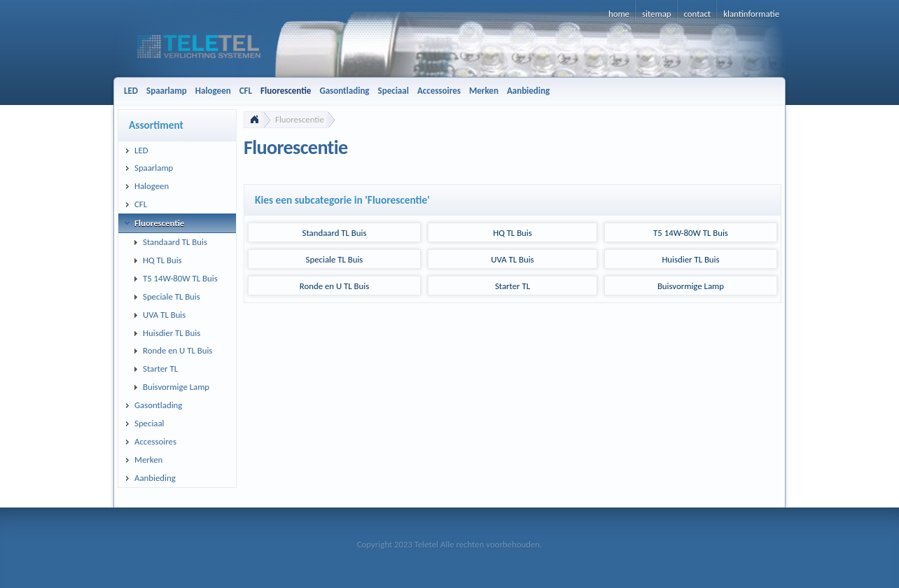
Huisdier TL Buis (690, 259)
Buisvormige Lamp (691, 286)
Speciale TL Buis (335, 259)
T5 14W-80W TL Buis (691, 233)
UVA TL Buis (512, 259)
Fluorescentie (300, 119)
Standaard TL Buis (335, 233)
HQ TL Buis (513, 233)
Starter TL (513, 286)
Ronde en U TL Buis (334, 286)
